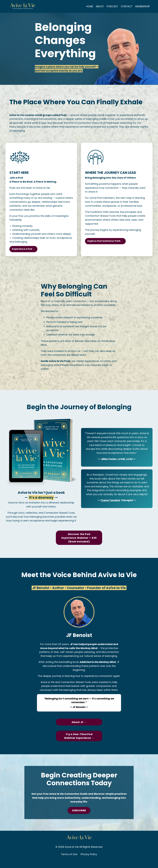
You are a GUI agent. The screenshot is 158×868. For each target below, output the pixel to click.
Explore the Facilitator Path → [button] (105, 242)
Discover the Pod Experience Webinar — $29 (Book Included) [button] (79, 543)
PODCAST (112, 6)
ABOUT (99, 6)
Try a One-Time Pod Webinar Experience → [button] (79, 742)
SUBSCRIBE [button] (79, 817)
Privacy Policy (89, 861)
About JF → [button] (79, 728)
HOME (89, 6)
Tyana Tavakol (110, 506)
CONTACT (126, 6)
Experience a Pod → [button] (24, 250)
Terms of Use (69, 861)
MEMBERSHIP (142, 6)
